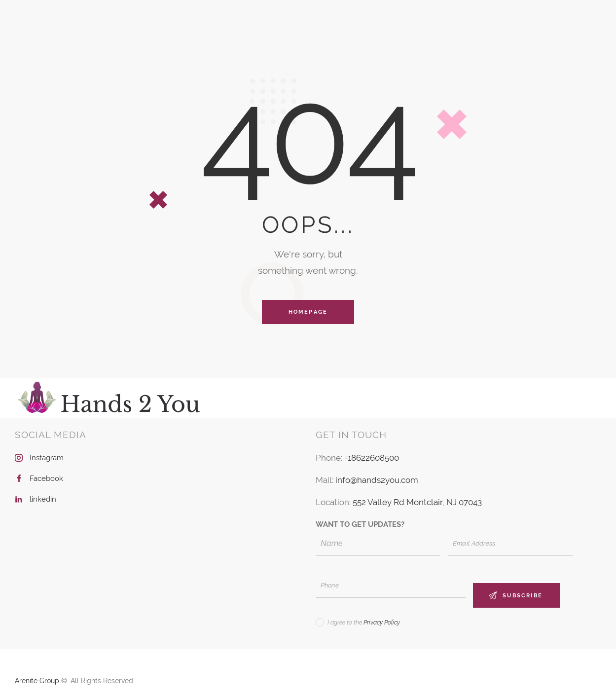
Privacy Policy (382, 623)
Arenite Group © (41, 681)
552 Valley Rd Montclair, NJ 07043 (417, 502)
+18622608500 (372, 458)
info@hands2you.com (377, 480)
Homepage (308, 312)
